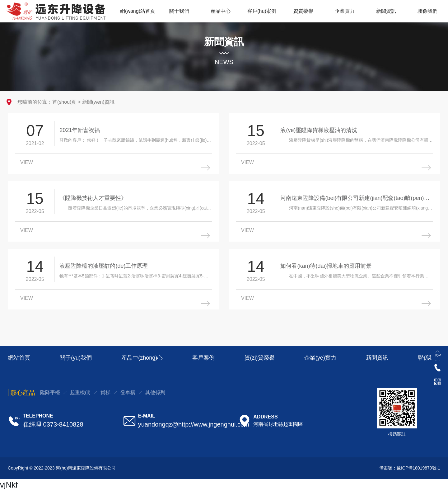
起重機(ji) (80, 392)
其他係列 (155, 392)
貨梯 (105, 392)
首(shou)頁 (64, 102)
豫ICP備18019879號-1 (418, 468)
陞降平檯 (50, 392)
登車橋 (128, 392)
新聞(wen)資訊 (98, 102)
